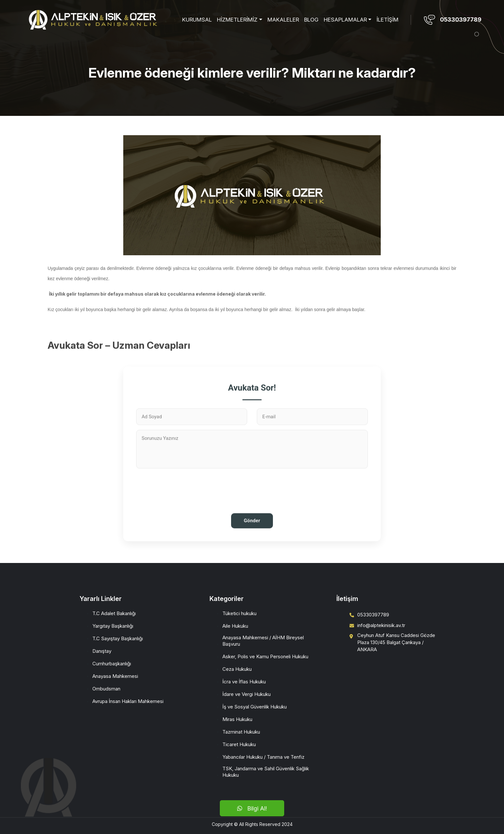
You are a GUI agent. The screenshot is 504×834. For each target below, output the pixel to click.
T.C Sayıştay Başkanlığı (118, 638)
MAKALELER (283, 20)
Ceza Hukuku (237, 669)
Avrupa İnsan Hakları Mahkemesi (128, 701)
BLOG (311, 20)
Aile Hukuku (235, 626)
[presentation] (252, 510)
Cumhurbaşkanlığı (112, 664)
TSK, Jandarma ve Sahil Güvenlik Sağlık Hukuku (266, 772)
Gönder (252, 542)
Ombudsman (106, 689)
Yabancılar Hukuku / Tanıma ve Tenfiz (263, 757)
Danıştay (102, 651)
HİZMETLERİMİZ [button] (237, 20)
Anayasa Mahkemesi (115, 676)
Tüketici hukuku (239, 613)
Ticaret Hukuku (239, 744)
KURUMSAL (197, 20)
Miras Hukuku (237, 719)
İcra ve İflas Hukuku (244, 682)
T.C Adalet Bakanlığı (114, 613)
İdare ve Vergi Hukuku (247, 694)
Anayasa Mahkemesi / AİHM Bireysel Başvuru (263, 641)
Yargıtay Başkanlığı (113, 626)
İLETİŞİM (387, 20)
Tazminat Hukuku (241, 732)
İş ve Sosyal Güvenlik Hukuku (255, 707)
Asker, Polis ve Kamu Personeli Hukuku (265, 656)
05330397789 (461, 20)
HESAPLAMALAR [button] (345, 20)
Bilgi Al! (252, 808)
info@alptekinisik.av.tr (381, 625)
